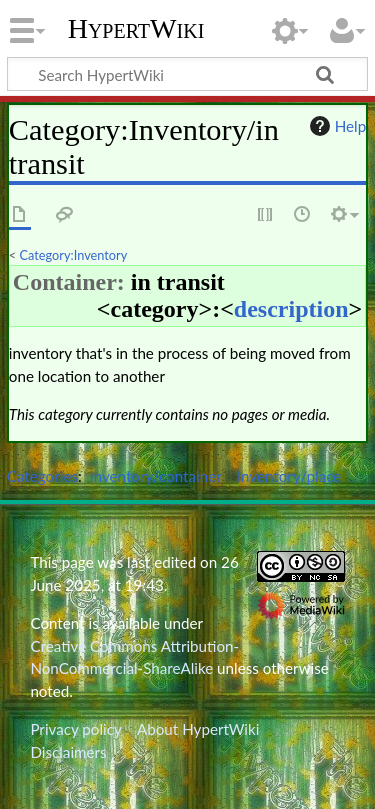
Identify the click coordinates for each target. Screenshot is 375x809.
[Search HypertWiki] (187, 74)
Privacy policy (75, 729)
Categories (42, 476)
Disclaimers (68, 752)
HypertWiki (136, 29)
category (155, 309)
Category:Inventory (74, 255)
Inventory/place (289, 476)
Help (335, 126)
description (291, 309)
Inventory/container (156, 476)
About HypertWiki (198, 729)
